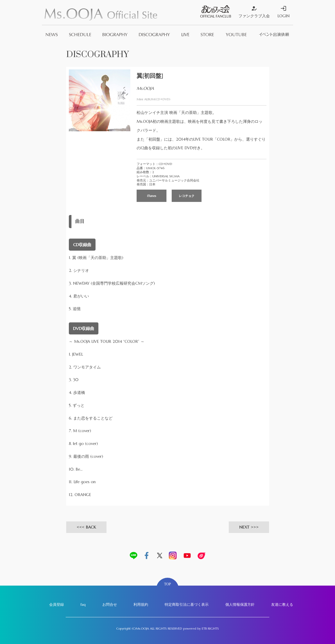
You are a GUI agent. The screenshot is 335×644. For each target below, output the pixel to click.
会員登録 (57, 604)
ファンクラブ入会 (254, 12)
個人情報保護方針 (240, 604)
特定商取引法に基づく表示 (187, 604)
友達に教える (282, 604)
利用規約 (141, 604)
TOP (167, 584)
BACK (91, 527)
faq (83, 604)
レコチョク (187, 196)
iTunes (152, 196)
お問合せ (110, 604)
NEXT (244, 527)
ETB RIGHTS (210, 628)
